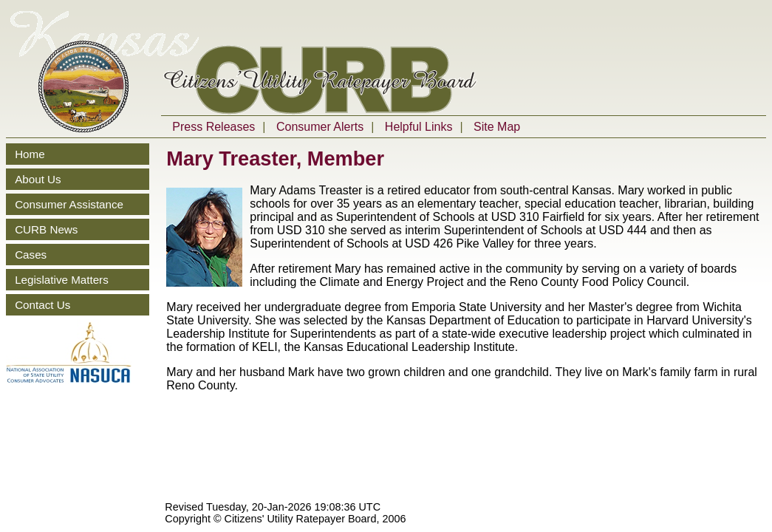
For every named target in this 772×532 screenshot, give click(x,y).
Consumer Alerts (320, 127)
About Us (38, 179)
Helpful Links (419, 127)
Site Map (497, 127)
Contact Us (42, 305)
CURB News (46, 229)
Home (30, 154)
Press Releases (214, 127)
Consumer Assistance (69, 204)
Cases (31, 255)
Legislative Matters (62, 280)
